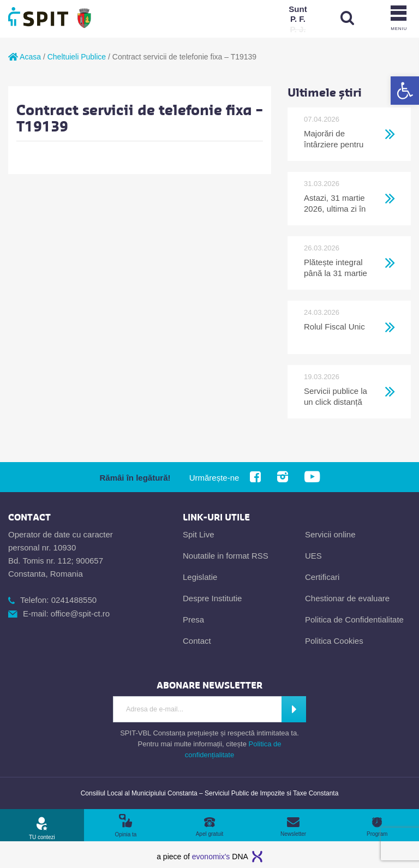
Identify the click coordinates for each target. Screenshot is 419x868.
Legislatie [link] (200, 577)
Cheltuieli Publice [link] (77, 57)
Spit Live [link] (199, 534)
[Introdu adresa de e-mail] (197, 709)
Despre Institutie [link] (212, 598)
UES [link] (313, 556)
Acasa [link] (25, 57)
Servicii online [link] (330, 534)
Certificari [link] (322, 577)
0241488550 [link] (74, 600)
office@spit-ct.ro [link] (80, 613)
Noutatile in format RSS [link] (226, 556)
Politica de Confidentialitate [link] (354, 619)
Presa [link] (193, 619)
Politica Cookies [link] (334, 641)
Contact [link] (197, 641)
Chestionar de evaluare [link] (347, 598)
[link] (405, 91)
